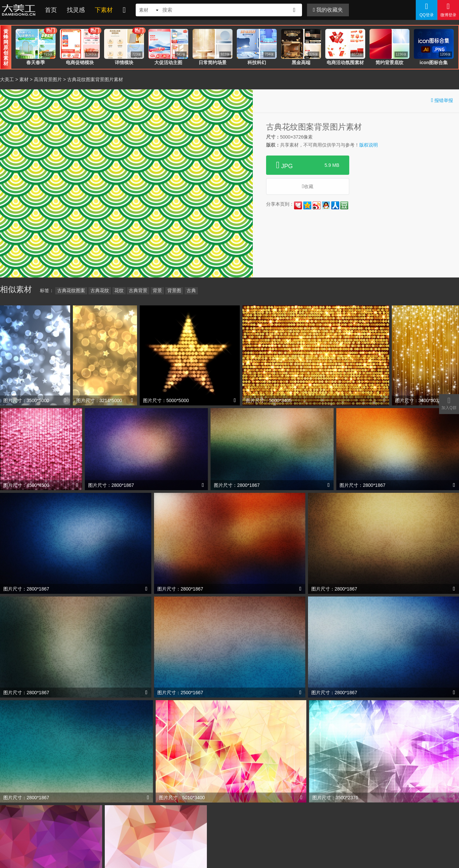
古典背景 (138, 290)
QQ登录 (427, 10)
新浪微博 (317, 205)
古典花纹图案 (71, 290)
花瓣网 (298, 205)
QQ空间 (307, 205)
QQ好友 (326, 205)
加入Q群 (449, 403)
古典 (191, 290)
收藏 (308, 186)
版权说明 (369, 145)
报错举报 (442, 100)
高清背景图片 (48, 79)
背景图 (174, 290)
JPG (308, 165)
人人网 (335, 205)
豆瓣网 (344, 205)
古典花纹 (100, 290)
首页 (51, 10)
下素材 (104, 10)
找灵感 (76, 10)
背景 (157, 290)
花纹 (119, 290)
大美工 (20, 10)
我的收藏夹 (328, 10)
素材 (24, 79)
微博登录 (448, 10)
